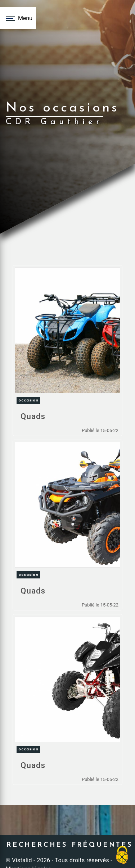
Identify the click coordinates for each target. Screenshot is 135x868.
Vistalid (22, 860)
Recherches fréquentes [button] (70, 845)
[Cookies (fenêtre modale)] (122, 856)
